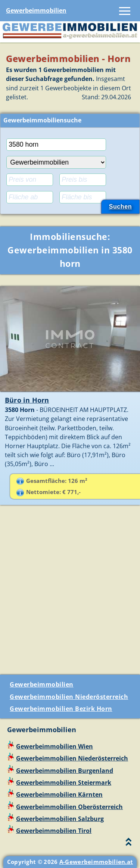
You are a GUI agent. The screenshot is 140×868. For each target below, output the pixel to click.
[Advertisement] (70, 593)
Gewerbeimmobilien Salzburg (60, 819)
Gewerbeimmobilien (36, 10)
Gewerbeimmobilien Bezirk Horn (61, 709)
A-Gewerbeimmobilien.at (96, 862)
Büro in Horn (27, 400)
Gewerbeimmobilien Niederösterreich (69, 697)
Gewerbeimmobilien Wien (55, 746)
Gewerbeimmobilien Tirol (54, 831)
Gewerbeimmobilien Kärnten (59, 794)
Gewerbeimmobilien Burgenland (65, 771)
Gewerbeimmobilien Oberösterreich (69, 807)
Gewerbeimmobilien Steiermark (64, 783)
